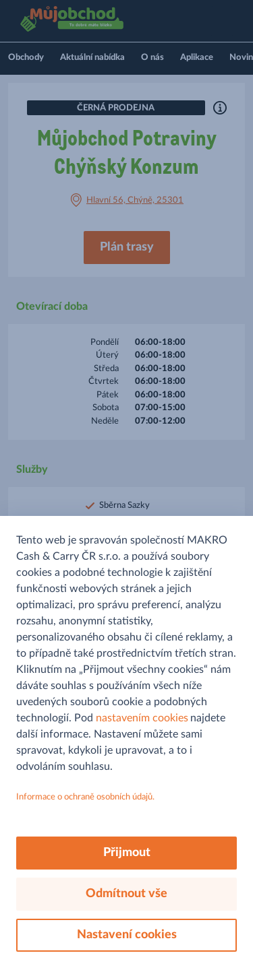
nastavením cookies (142, 718)
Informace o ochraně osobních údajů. (85, 797)
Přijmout (127, 853)
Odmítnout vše (126, 894)
